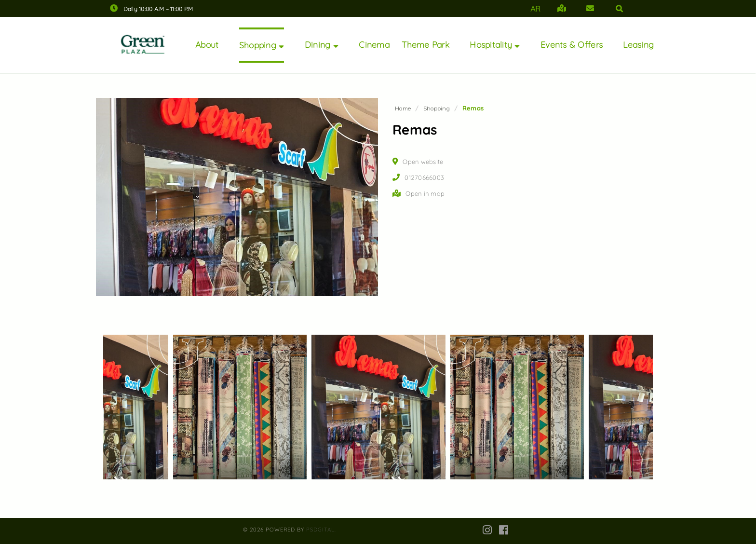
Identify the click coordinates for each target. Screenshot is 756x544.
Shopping (437, 109)
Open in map (425, 193)
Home (403, 109)
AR (536, 9)
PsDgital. (321, 530)
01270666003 (424, 177)
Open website (423, 162)
